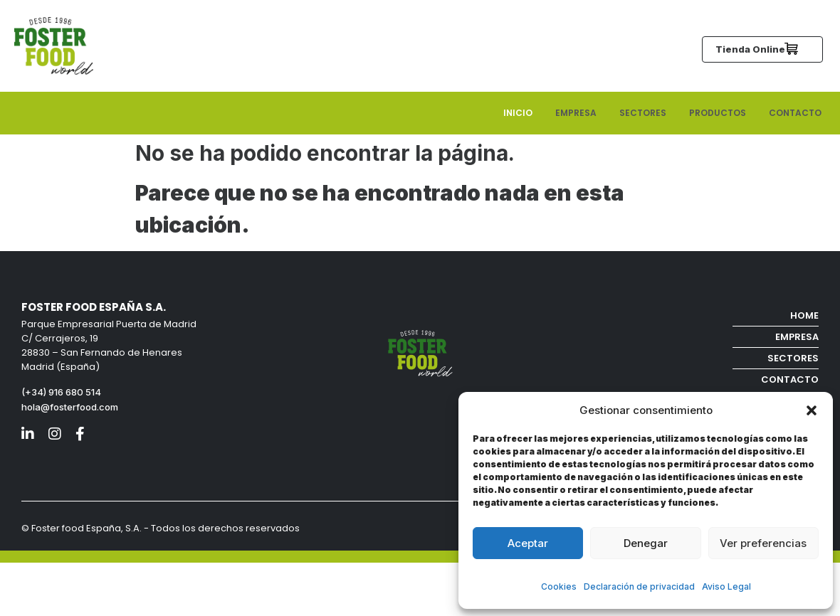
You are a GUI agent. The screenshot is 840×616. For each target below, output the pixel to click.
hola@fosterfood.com (70, 407)
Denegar (646, 543)
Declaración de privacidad (639, 586)
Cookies (559, 586)
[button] (812, 410)
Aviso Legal (726, 586)
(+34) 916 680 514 (62, 392)
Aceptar (528, 543)
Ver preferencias (763, 543)
